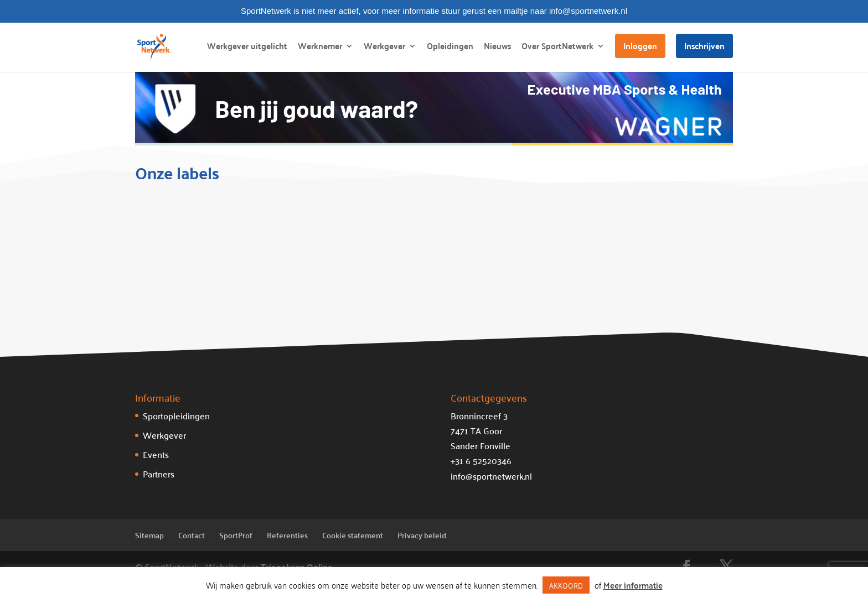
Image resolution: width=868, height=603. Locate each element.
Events (156, 454)
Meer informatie (633, 585)
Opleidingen (450, 48)
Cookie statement (353, 535)
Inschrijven (704, 46)
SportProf (236, 535)
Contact (192, 535)
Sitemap (149, 535)
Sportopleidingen (176, 415)
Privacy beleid (422, 535)
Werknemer (320, 48)
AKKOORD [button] (566, 585)
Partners (159, 474)
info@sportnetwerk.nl (491, 476)
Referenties (287, 535)
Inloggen (640, 46)
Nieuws (497, 48)
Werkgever (384, 48)
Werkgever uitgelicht (247, 48)
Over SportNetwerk (557, 48)
